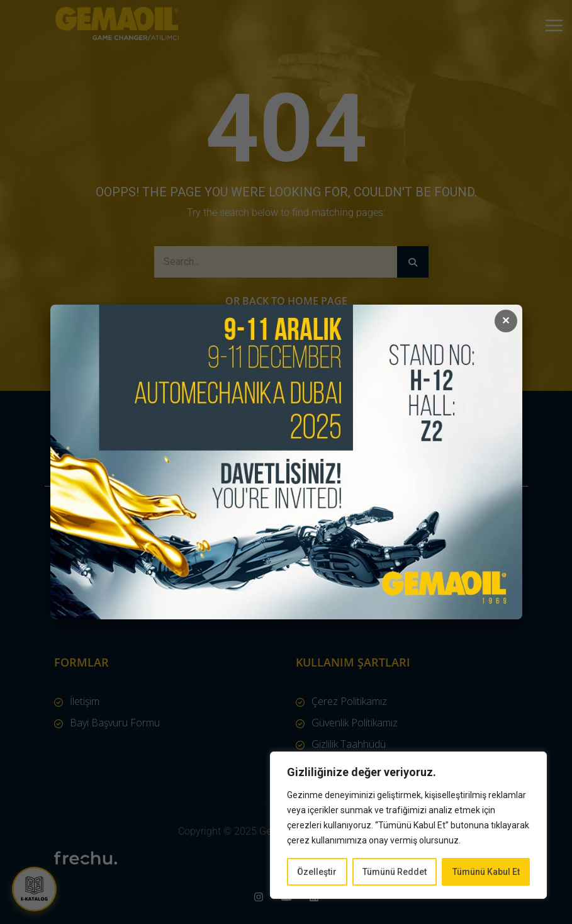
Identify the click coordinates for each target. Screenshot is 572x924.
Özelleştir (317, 872)
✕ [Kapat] (506, 321)
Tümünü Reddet (395, 872)
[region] (408, 825)
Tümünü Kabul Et (486, 872)
